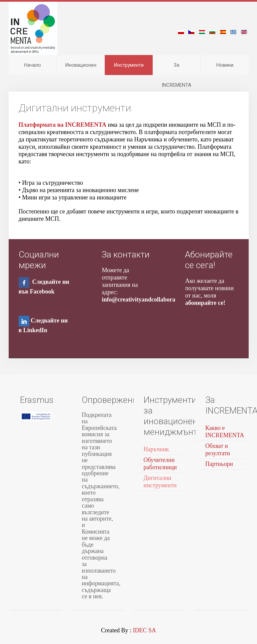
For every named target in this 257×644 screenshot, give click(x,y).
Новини (225, 65)
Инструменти (129, 65)
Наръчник (156, 449)
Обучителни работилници (160, 464)
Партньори (219, 464)
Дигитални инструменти (160, 482)
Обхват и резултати (218, 450)
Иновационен (81, 65)
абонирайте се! (205, 303)
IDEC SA (144, 630)
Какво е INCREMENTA (225, 432)
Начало (32, 65)
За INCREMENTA (176, 69)
